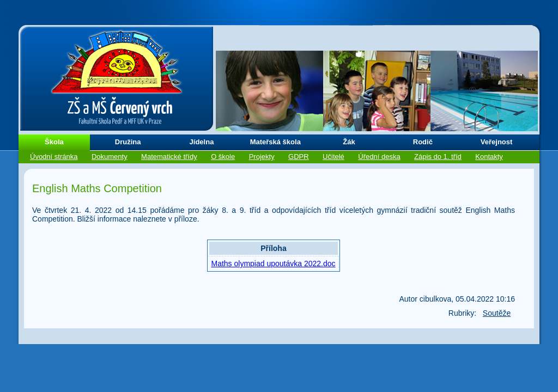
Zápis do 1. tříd (438, 157)
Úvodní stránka (54, 157)
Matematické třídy (169, 157)
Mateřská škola (275, 142)
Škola (54, 142)
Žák (349, 142)
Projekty (262, 157)
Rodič (423, 142)
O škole (223, 157)
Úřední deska (379, 157)
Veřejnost (497, 142)
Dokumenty (110, 157)
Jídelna (202, 142)
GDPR (299, 157)
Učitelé (333, 157)
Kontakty (489, 157)
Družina (128, 142)
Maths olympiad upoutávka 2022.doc (273, 264)
